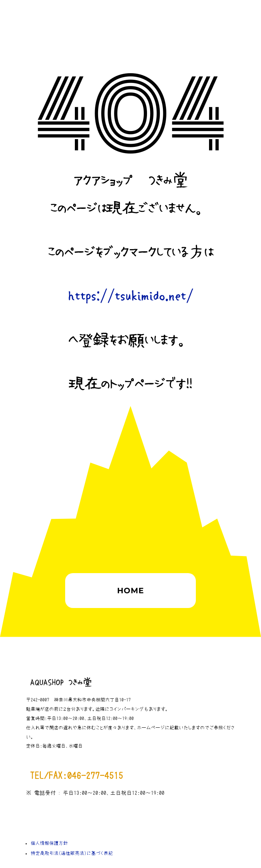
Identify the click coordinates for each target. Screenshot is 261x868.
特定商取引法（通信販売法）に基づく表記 (72, 853)
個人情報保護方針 (49, 843)
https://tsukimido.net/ (130, 296)
